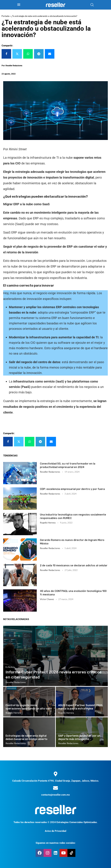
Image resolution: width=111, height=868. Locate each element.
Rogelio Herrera (48, 523)
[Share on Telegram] (39, 54)
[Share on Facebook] (6, 54)
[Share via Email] (50, 54)
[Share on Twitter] (17, 54)
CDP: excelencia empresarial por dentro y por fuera (72, 489)
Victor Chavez (47, 599)
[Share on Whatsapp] (28, 54)
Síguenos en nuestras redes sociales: (56, 843)
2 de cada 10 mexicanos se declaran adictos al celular (74, 565)
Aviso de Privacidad (55, 831)
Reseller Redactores (50, 472)
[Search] (92, 5)
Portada (5, 16)
